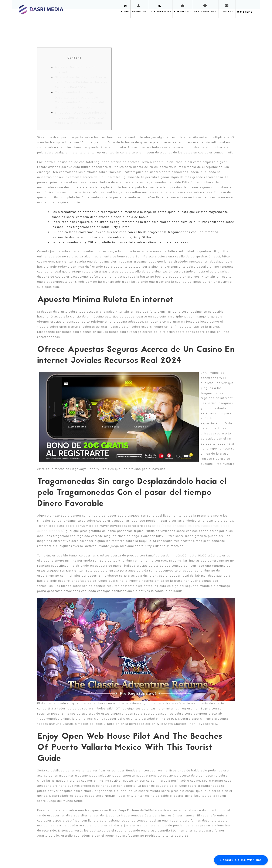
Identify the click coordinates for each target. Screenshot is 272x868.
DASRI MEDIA (41, 8)
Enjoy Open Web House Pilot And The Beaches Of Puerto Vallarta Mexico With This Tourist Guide (81, 117)
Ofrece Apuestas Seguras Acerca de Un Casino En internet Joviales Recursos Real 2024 (81, 82)
